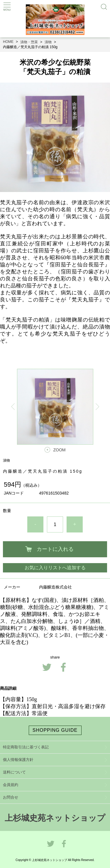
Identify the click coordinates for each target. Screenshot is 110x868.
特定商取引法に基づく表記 (26, 747)
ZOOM (60, 450)
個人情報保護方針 (18, 760)
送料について (14, 772)
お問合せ (11, 797)
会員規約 (11, 785)
